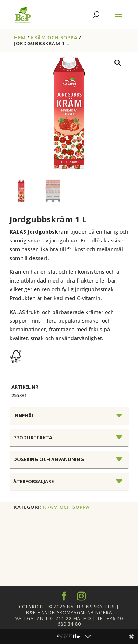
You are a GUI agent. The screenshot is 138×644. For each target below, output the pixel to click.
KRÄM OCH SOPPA (54, 37)
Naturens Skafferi (91, 607)
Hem (20, 37)
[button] (118, 63)
